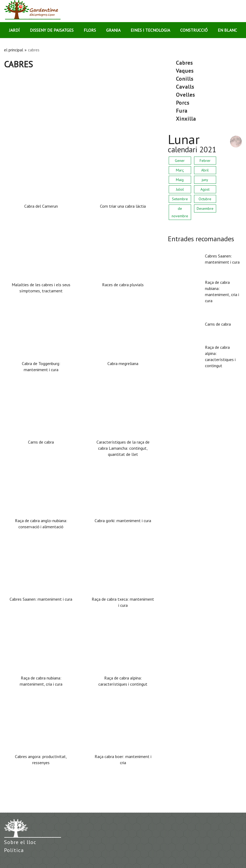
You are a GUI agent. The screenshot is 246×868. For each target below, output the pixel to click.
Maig (180, 180)
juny (205, 180)
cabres (184, 63)
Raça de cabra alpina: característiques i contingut (123, 681)
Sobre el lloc (20, 842)
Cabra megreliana (123, 363)
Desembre (205, 208)
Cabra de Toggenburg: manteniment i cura (41, 367)
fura (182, 111)
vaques (185, 71)
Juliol (180, 189)
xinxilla (186, 119)
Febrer (205, 161)
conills (185, 79)
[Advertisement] (82, 109)
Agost (205, 189)
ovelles (185, 95)
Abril (205, 170)
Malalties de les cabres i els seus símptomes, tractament (41, 288)
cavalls (185, 87)
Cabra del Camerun (41, 206)
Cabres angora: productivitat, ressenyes (41, 759)
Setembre (180, 199)
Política (14, 850)
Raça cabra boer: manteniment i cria (123, 759)
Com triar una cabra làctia (123, 206)
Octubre (205, 199)
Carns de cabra (41, 442)
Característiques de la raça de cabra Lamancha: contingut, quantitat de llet (123, 448)
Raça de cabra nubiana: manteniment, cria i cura (41, 681)
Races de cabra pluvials (123, 285)
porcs (183, 103)
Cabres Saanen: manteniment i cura (41, 599)
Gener (180, 161)
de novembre (180, 212)
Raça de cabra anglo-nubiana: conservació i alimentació (41, 524)
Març (180, 170)
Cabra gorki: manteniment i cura (123, 521)
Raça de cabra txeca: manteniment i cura (123, 602)
